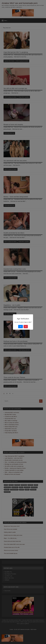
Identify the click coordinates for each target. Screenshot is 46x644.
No (26, 327)
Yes (20, 327)
